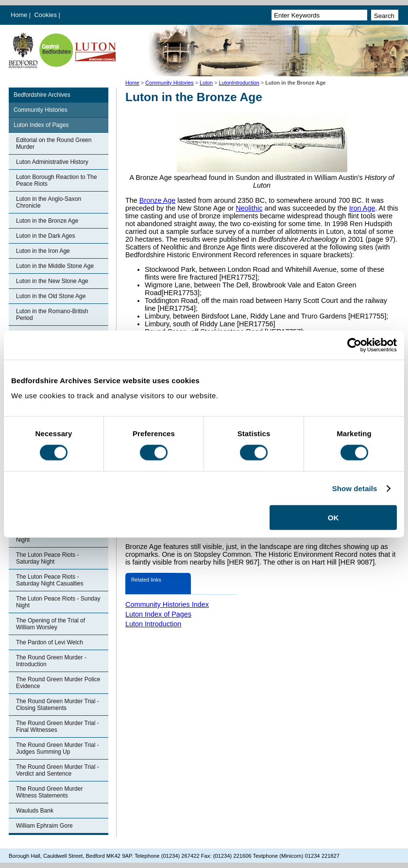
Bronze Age (157, 200)
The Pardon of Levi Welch (50, 642)
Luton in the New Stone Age (52, 281)
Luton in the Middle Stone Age (55, 266)
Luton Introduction (153, 624)
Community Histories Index (167, 604)
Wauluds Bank (35, 811)
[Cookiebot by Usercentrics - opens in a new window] (354, 345)
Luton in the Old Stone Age (51, 296)
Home (19, 15)
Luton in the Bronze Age (47, 221)
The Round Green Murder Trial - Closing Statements (58, 705)
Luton (206, 83)
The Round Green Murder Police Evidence (58, 683)
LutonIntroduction (239, 83)
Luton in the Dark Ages (45, 236)
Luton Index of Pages (41, 125)
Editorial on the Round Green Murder (54, 143)
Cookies (47, 15)
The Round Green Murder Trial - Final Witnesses (58, 726)
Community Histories (170, 83)
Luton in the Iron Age (43, 251)
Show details (355, 488)
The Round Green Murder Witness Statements (49, 792)
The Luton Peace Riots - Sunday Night (58, 602)
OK (333, 518)
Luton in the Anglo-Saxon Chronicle (49, 202)
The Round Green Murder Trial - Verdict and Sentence (58, 770)
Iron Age (362, 208)
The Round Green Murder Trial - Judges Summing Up (58, 748)
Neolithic (249, 208)
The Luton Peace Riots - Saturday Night (47, 558)
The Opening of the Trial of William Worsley (51, 624)
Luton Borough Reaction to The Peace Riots (57, 180)
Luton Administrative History (52, 162)
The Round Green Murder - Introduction (51, 661)
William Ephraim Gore (44, 826)
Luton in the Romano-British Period (52, 315)
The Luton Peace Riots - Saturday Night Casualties (50, 580)
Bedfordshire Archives (42, 95)
